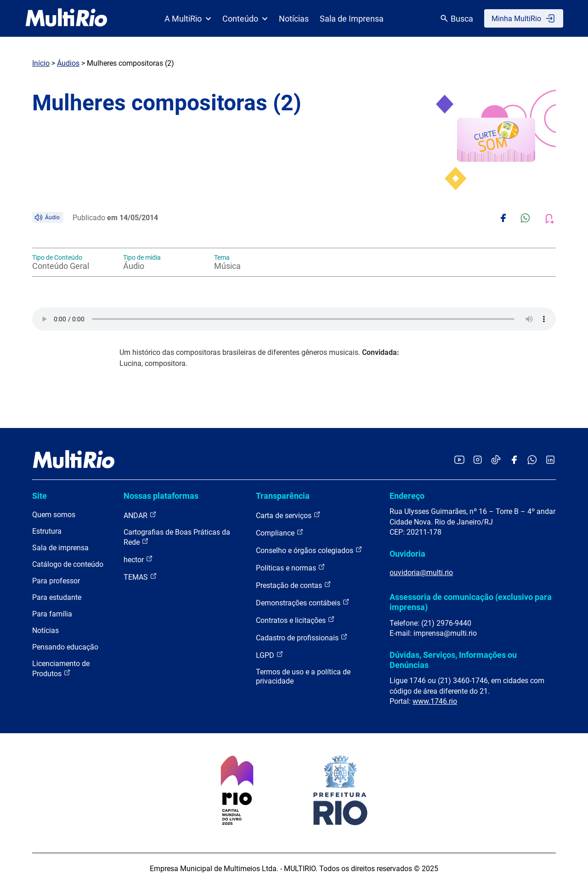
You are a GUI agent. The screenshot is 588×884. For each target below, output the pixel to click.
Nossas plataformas (161, 496)
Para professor (56, 581)
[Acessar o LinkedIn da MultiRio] (550, 460)
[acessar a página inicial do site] (66, 18)
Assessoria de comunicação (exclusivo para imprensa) (471, 602)
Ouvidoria (407, 554)
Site (40, 496)
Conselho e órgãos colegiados (309, 550)
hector (138, 559)
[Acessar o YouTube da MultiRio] (459, 460)
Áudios (68, 63)
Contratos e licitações (295, 620)
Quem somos (54, 515)
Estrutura (47, 531)
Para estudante (57, 597)
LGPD (270, 655)
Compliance (280, 533)
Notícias (294, 19)
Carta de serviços (288, 515)
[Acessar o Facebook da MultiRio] (514, 460)
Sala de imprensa (60, 548)
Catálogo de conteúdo (68, 564)
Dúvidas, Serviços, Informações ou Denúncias (453, 660)
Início (41, 63)
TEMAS (140, 577)
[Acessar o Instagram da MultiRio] (478, 460)
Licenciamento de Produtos (61, 669)
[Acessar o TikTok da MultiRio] (496, 460)
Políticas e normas (291, 567)
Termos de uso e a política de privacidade (303, 676)
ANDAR (140, 515)
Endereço (407, 496)
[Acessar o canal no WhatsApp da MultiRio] (532, 460)
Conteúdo (245, 19)
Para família (52, 614)
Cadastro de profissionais (302, 637)
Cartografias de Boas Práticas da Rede (177, 537)
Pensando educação (65, 647)
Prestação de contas (294, 585)
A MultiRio (188, 19)
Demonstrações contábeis (303, 602)
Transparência (283, 496)
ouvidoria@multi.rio (421, 573)
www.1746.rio (435, 701)
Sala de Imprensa (352, 19)
